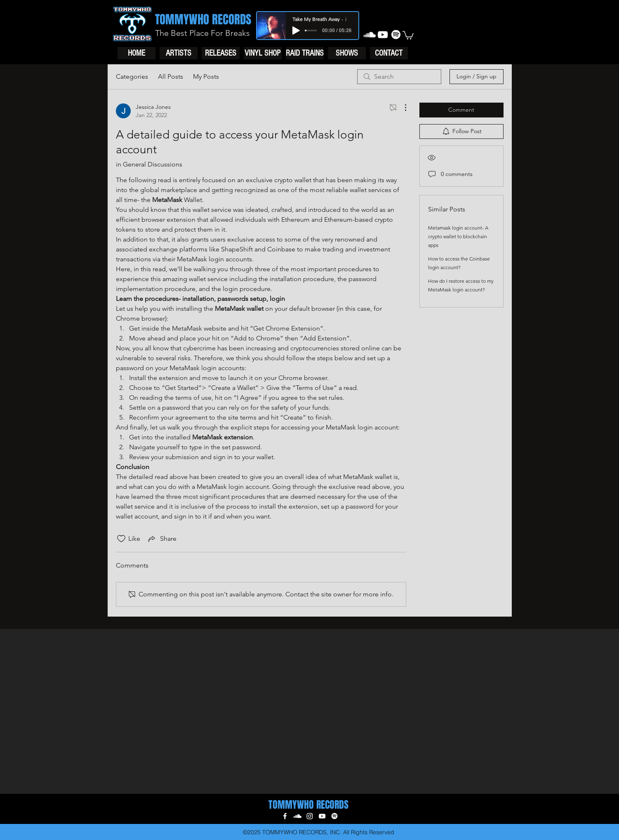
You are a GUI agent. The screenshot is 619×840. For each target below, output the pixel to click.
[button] (408, 35)
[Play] (296, 31)
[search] (399, 77)
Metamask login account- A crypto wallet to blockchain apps (458, 236)
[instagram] (310, 816)
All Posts (171, 76)
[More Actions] (401, 108)
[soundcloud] (370, 35)
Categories (132, 76)
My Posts (206, 76)
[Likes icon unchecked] (121, 539)
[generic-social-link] (396, 35)
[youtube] (383, 35)
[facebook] (285, 816)
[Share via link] (162, 539)
